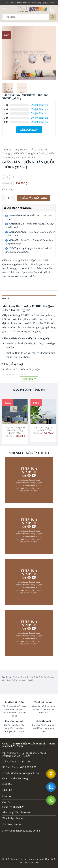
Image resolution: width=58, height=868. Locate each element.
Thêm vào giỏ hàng (34, 198)
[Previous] (2, 423)
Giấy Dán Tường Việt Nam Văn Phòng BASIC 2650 (15, 430)
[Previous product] (11, 177)
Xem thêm (28, 379)
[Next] (56, 423)
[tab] (29, 299)
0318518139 (24, 761)
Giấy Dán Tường (46, 677)
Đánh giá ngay (29, 130)
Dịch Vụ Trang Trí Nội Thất (18, 150)
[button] (4, 9)
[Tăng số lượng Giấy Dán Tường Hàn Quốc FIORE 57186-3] (13, 198)
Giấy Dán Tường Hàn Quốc (30, 153)
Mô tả (6, 298)
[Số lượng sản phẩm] (9, 198)
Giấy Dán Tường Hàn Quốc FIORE (18, 680)
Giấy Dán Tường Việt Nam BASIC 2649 (43, 429)
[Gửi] (53, 17)
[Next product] (5, 177)
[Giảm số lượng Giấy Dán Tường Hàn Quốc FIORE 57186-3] (4, 198)
